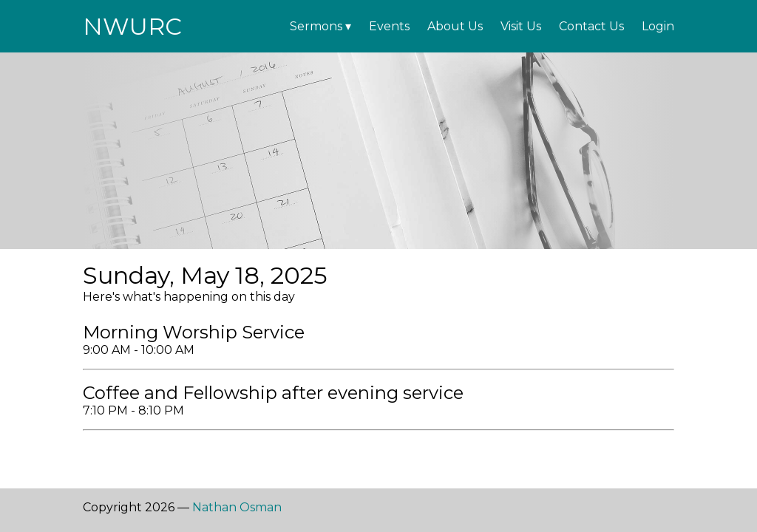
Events (389, 26)
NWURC (132, 26)
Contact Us (591, 26)
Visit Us (521, 26)
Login (658, 26)
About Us (455, 26)
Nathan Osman (237, 507)
